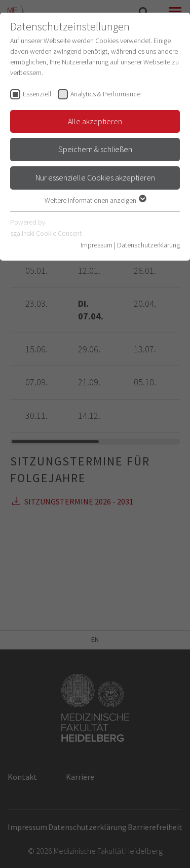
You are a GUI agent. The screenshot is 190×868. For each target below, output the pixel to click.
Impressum (97, 245)
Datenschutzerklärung (148, 245)
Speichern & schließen (95, 149)
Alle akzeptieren (95, 121)
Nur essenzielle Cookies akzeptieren (95, 177)
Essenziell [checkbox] (37, 94)
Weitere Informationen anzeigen (95, 200)
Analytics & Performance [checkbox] (105, 94)
